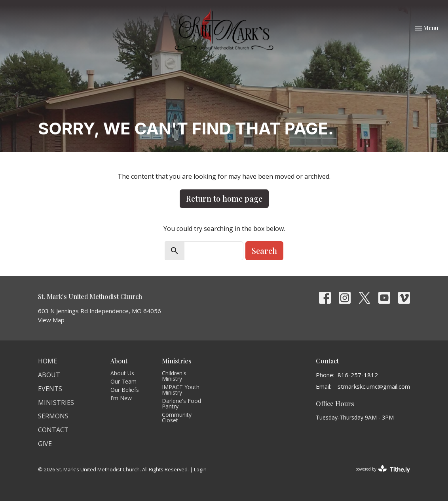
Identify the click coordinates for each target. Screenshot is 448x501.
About (49, 375)
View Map (51, 320)
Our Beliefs (125, 390)
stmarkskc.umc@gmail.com (374, 386)
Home (47, 361)
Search (264, 250)
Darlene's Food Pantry (181, 404)
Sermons (53, 416)
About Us (122, 373)
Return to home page (224, 198)
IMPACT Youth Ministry (181, 390)
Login (200, 469)
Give (45, 444)
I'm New (121, 398)
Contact (53, 430)
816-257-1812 (358, 375)
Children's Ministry (174, 376)
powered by (383, 469)
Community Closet (177, 417)
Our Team (123, 381)
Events (50, 389)
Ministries (56, 403)
